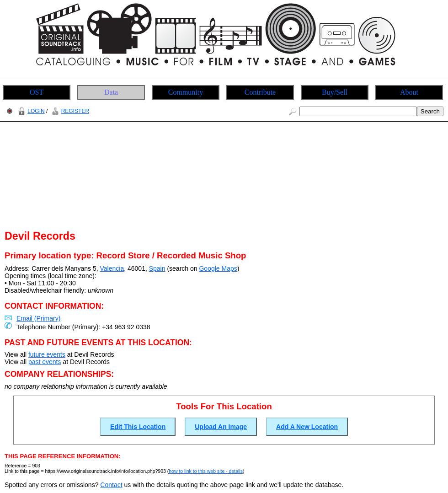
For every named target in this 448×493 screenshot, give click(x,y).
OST (37, 92)
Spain (157, 268)
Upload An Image (221, 427)
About (409, 92)
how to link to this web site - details (206, 471)
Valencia (112, 268)
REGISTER (69, 111)
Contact (111, 485)
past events (45, 362)
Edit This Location (138, 427)
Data (111, 92)
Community (186, 92)
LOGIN (30, 111)
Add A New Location (307, 427)
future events (47, 354)
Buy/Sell (335, 92)
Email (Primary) (38, 318)
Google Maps (218, 268)
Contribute (260, 92)
